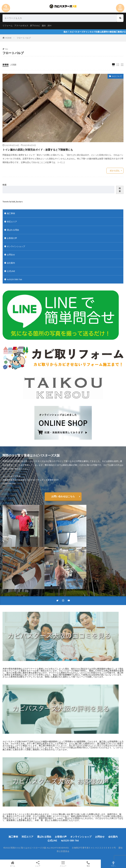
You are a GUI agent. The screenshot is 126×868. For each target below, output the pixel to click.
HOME (8, 38)
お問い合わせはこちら (63, 496)
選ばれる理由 (13, 230)
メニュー (63, 864)
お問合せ (11, 255)
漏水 (44, 26)
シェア (38, 864)
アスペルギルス (21, 26)
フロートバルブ (24, 38)
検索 (5, 185)
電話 (88, 864)
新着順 (6, 65)
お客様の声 (12, 238)
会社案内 (11, 263)
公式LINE (11, 271)
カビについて (117, 76)
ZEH (49, 26)
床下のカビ (35, 26)
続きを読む (115, 171)
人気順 (13, 65)
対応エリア (12, 222)
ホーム (13, 864)
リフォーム (8, 26)
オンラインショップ (16, 246)
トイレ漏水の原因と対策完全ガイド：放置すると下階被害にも (38, 150)
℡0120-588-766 (14, 279)
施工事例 (11, 213)
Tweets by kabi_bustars (13, 202)
